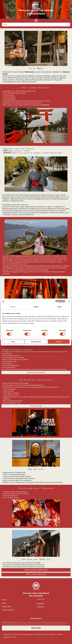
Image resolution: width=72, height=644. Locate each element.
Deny (13, 342)
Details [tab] (36, 307)
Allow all (59, 342)
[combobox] (36, 25)
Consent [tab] (13, 307)
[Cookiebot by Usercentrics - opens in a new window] (57, 301)
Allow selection (36, 342)
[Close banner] (69, 301)
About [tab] (60, 307)
